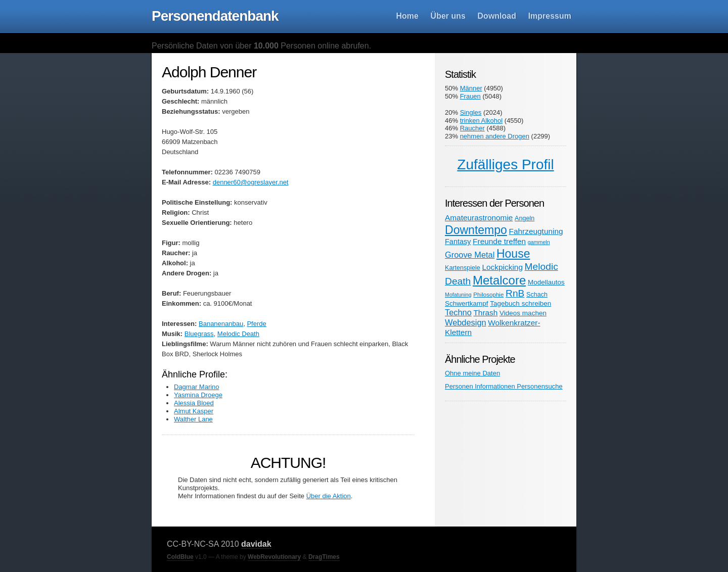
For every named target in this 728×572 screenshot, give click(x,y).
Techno (458, 312)
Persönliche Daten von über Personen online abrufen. (261, 46)
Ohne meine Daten (472, 373)
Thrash (485, 313)
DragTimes (324, 557)
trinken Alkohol (482, 121)
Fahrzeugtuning (536, 231)
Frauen (470, 96)
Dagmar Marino (197, 387)
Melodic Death (238, 334)
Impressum (550, 16)
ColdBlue (180, 557)
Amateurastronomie (479, 218)
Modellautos (546, 282)
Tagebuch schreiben (520, 303)
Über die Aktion (329, 496)
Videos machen (523, 313)
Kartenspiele (463, 268)
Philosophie (488, 294)
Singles (471, 112)
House (513, 254)
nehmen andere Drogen (495, 136)
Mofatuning (458, 295)
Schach (537, 295)
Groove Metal (470, 255)
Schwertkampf (467, 303)
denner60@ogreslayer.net (251, 182)
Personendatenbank (215, 16)
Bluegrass (199, 334)
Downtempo (476, 230)
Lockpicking (502, 267)
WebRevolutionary (274, 557)
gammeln (539, 242)
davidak (256, 544)
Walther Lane (193, 419)
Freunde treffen (499, 241)
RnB (515, 293)
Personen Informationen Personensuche (504, 386)
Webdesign (466, 322)
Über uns (448, 16)
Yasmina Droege (198, 395)
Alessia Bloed (194, 403)
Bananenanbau (221, 324)
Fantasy (458, 242)
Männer (471, 88)
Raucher (472, 128)
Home (407, 16)
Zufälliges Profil (505, 164)
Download (497, 16)
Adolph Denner (209, 72)
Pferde (256, 324)
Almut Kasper (194, 411)
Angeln (525, 218)
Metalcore (499, 280)
